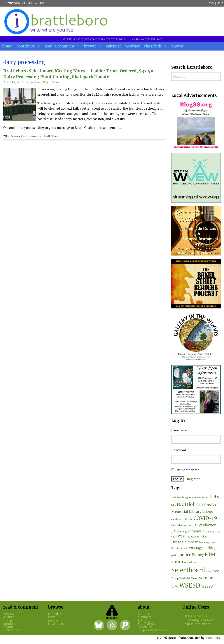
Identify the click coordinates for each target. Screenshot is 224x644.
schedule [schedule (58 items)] (190, 562)
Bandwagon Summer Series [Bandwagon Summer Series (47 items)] (193, 497)
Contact (143, 614)
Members (144, 617)
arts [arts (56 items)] (174, 497)
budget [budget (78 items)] (208, 512)
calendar (114, 46)
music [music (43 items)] (182, 548)
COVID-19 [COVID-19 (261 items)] (205, 518)
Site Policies (147, 624)
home (7, 46)
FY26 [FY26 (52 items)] (181, 536)
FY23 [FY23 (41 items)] (174, 537)
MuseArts (213, 638)
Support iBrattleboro (153, 630)
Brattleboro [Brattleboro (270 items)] (190, 504)
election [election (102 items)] (210, 525)
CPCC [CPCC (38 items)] (174, 525)
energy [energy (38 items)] (183, 532)
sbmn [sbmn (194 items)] (177, 562)
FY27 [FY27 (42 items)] (188, 537)
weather (132, 46)
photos (177, 46)
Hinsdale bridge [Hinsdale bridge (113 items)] (185, 542)
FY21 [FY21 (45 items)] (211, 531)
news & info (12, 614)
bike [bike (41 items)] (174, 505)
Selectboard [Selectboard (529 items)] (188, 570)
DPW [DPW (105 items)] (198, 525)
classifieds (153, 46)
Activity (143, 620)
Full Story (52, 136)
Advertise (145, 627)
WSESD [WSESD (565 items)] (190, 585)
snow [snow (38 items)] (209, 571)
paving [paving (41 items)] (175, 555)
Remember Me (185, 470)
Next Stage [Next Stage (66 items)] (194, 548)
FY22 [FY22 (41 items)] (218, 532)
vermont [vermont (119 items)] (207, 578)
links (52, 617)
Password (179, 450)
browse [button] (90, 46)
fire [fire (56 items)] (205, 531)
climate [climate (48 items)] (188, 519)
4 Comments (32, 136)
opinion (9, 624)
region (8, 627)
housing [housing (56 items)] (204, 542)
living (8, 620)
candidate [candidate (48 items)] (177, 519)
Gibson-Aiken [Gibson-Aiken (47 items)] (199, 537)
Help (220, 3)
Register (193, 479)
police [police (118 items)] (185, 555)
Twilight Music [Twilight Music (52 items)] (189, 578)
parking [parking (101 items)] (210, 548)
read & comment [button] (59, 46)
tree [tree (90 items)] (216, 571)
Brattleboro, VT (15, 3)
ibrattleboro (12, 630)
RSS (211, 3)
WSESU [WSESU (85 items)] (207, 586)
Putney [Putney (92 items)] (198, 555)
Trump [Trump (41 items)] (175, 578)
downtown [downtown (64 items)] (185, 525)
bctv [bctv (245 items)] (214, 496)
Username (179, 430)
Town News (51, 82)
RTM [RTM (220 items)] (210, 554)
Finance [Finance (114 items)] (195, 531)
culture (9, 617)
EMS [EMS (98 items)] (175, 531)
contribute (26, 46)
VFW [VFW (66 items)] (175, 586)
